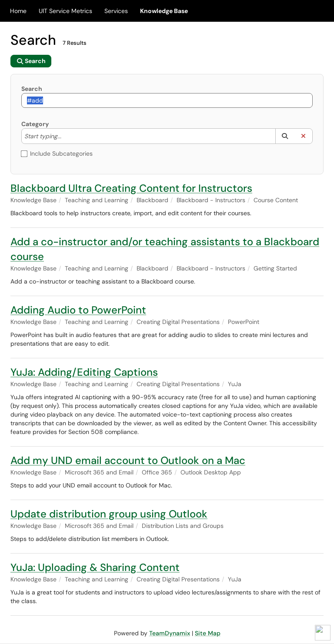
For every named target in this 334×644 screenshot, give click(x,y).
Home (18, 11)
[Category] (66, 136)
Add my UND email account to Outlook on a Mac (128, 460)
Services (116, 11)
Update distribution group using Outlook (109, 514)
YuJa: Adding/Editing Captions (84, 372)
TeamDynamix (170, 633)
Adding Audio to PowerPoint (78, 310)
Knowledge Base (164, 11)
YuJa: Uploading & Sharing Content (95, 567)
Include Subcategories (57, 153)
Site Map (208, 633)
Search (32, 89)
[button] (285, 136)
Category (35, 124)
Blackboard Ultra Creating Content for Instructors (131, 188)
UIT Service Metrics (65, 11)
